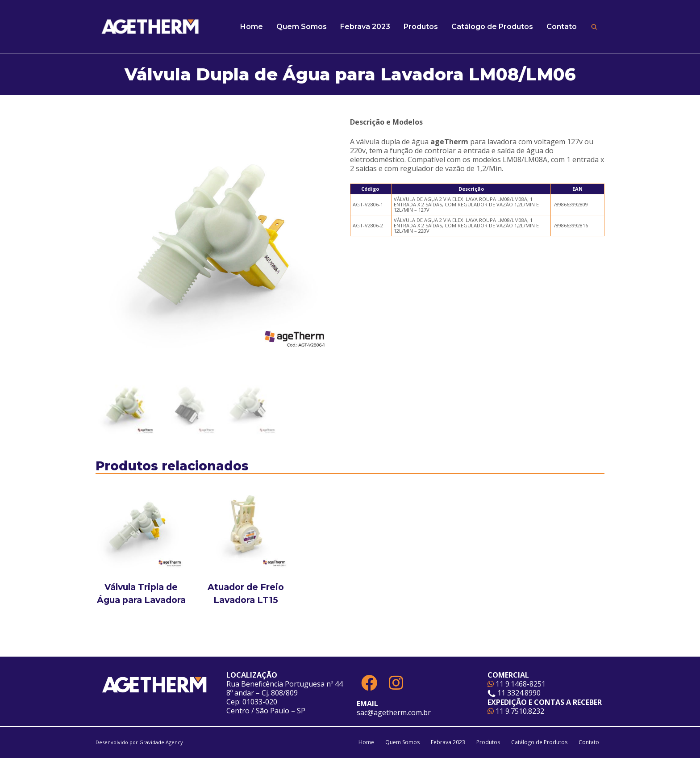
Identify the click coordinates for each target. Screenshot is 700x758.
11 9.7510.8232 (516, 711)
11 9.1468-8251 (517, 684)
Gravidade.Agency (161, 742)
